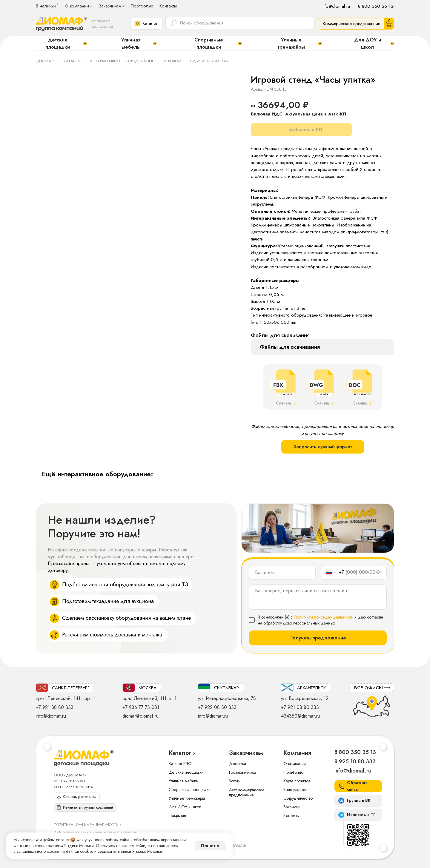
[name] (282, 572)
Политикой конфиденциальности (324, 617)
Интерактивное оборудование (122, 61)
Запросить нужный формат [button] (323, 447)
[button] (146, 24)
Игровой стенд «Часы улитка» (196, 61)
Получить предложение (318, 638)
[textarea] (318, 597)
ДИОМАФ (45, 61)
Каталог (72, 61)
